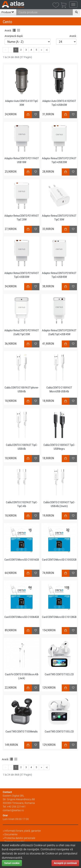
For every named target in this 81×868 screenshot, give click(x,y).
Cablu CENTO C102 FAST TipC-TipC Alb (22, 504)
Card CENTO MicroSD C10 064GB (22, 617)
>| (47, 767)
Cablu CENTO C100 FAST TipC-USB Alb (22, 447)
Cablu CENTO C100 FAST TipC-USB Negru (59, 447)
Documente (11, 834)
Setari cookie (12, 863)
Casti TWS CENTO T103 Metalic (22, 732)
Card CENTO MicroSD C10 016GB (22, 560)
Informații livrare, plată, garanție (23, 831)
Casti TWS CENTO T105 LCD (59, 732)
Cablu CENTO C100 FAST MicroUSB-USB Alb (59, 390)
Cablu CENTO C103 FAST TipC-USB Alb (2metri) (59, 504)
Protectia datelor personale (20, 838)
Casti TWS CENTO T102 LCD (59, 674)
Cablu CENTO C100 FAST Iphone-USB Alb (22, 390)
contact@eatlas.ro (13, 810)
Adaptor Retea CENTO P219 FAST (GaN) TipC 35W (22, 332)
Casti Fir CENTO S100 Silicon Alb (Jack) (22, 676)
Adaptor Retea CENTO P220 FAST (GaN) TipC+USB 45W (59, 332)
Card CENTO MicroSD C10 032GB (59, 560)
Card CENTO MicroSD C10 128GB (59, 617)
